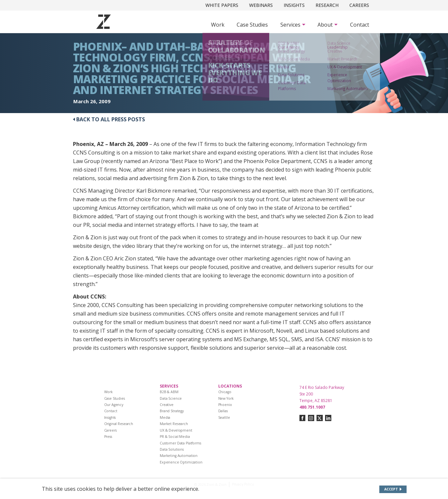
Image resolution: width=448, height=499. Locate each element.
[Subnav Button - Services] (293, 25)
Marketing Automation (179, 456)
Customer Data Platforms (180, 443)
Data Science (171, 398)
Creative (167, 405)
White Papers (222, 5)
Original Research (119, 424)
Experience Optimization (181, 462)
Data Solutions (172, 449)
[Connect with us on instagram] (311, 418)
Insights (294, 5)
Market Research (174, 424)
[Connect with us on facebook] (303, 418)
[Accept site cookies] (393, 489)
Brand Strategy (172, 411)
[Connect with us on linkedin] (328, 418)
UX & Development (176, 430)
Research (327, 5)
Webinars (261, 5)
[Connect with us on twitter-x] (320, 418)
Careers (359, 5)
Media (165, 417)
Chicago (225, 392)
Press (108, 437)
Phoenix (225, 405)
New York (226, 398)
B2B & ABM (169, 392)
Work (218, 25)
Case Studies (252, 25)
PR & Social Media (175, 437)
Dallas (223, 411)
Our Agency (114, 405)
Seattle (224, 417)
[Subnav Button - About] (328, 25)
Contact (360, 25)
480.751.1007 (312, 407)
